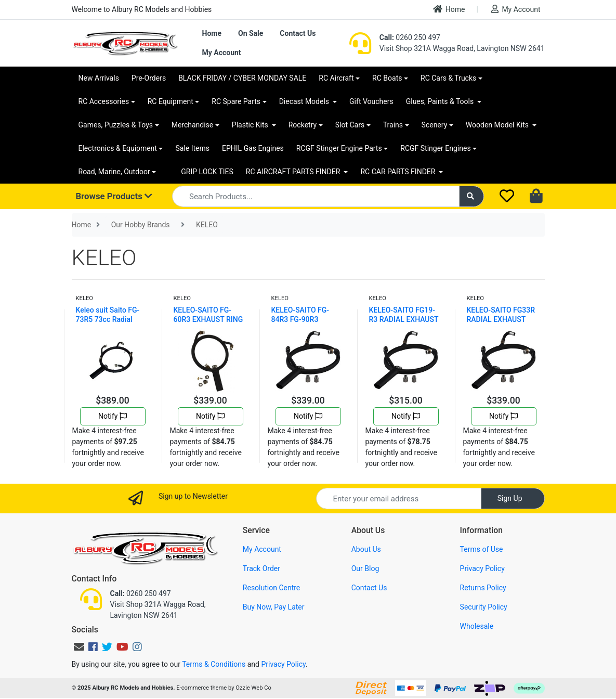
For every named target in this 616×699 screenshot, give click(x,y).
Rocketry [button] (303, 125)
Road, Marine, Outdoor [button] (114, 172)
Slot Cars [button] (350, 125)
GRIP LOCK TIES (207, 172)
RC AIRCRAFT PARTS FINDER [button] (294, 172)
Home (449, 9)
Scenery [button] (435, 125)
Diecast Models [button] (305, 101)
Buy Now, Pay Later (274, 607)
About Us (366, 549)
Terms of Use (482, 549)
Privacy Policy (482, 568)
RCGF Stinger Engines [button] (435, 148)
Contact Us (298, 33)
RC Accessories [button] (104, 101)
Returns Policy (483, 588)
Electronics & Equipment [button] (118, 148)
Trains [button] (393, 125)
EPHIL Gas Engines (253, 148)
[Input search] (316, 196)
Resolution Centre (271, 588)
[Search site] (471, 196)
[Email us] (79, 647)
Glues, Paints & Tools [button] (441, 101)
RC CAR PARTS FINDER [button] (398, 172)
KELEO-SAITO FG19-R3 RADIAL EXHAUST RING (404, 319)
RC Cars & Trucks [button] (448, 78)
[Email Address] (399, 499)
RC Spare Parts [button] (236, 101)
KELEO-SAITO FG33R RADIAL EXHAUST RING (501, 319)
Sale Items (192, 148)
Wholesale (477, 626)
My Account (516, 9)
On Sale (251, 33)
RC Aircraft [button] (336, 78)
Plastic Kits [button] (251, 125)
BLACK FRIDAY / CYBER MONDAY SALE (242, 78)
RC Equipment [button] (171, 101)
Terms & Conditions (214, 664)
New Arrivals (99, 78)
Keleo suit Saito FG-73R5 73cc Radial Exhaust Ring (108, 319)
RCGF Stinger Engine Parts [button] (339, 148)
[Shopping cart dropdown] (537, 197)
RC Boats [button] (387, 78)
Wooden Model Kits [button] (498, 125)
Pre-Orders (149, 78)
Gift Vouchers (371, 101)
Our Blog (365, 568)
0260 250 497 (410, 37)
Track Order (261, 568)
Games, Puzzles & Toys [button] (116, 125)
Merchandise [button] (193, 125)
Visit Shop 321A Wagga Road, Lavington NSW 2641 (462, 48)
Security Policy (484, 607)
